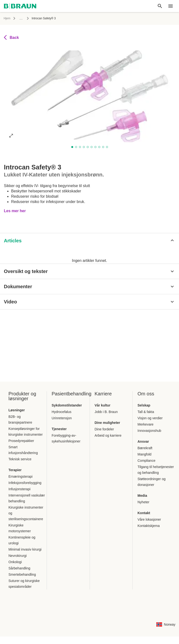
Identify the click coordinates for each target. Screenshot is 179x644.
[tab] (18, 236)
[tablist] (89, 234)
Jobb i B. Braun (106, 412)
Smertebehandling (22, 574)
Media (142, 496)
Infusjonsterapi (19, 489)
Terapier (15, 470)
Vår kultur (103, 405)
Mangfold (144, 454)
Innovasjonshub (149, 431)
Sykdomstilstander (67, 405)
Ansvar (143, 441)
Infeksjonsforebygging (25, 483)
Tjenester (59, 429)
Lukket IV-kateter (81, 18)
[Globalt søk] (160, 6)
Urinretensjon (62, 418)
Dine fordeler (104, 429)
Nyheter (143, 502)
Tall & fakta (146, 412)
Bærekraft (145, 448)
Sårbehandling (19, 568)
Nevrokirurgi (18, 556)
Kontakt (144, 513)
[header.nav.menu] (171, 6)
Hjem (7, 18)
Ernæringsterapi (21, 476)
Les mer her (15, 205)
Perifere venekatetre (49, 18)
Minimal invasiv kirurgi (25, 549)
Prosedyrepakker (21, 441)
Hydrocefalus (62, 412)
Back (11, 37)
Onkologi (15, 562)
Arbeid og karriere (108, 435)
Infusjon (23, 18)
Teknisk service (20, 459)
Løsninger (17, 410)
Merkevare (145, 424)
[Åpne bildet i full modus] (11, 135)
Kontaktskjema (149, 526)
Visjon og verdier (150, 418)
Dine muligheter (107, 423)
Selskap (144, 405)
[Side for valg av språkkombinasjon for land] (166, 624)
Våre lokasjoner (149, 519)
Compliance (146, 461)
